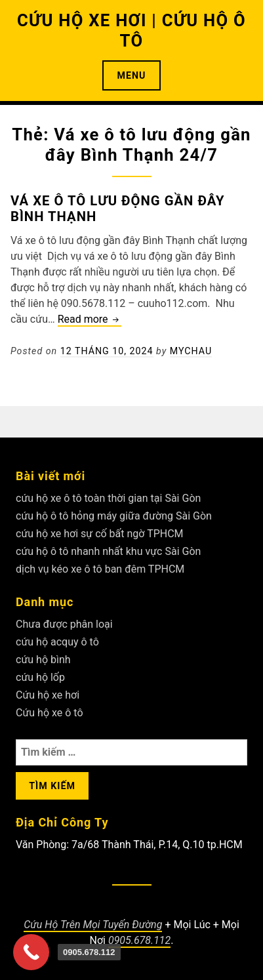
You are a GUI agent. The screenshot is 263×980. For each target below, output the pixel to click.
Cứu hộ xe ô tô (50, 713)
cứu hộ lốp (40, 677)
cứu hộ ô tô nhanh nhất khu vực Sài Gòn (108, 551)
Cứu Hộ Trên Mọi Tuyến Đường (93, 925)
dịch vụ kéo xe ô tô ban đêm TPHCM (100, 569)
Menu (132, 75)
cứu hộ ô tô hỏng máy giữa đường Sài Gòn (114, 516)
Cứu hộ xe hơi (48, 695)
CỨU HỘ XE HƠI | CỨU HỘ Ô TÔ (131, 31)
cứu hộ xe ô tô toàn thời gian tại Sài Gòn (108, 498)
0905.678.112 (139, 940)
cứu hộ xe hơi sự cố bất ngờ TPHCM (100, 534)
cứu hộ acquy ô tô (57, 642)
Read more (90, 320)
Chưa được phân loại (64, 624)
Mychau (191, 351)
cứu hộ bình (43, 660)
